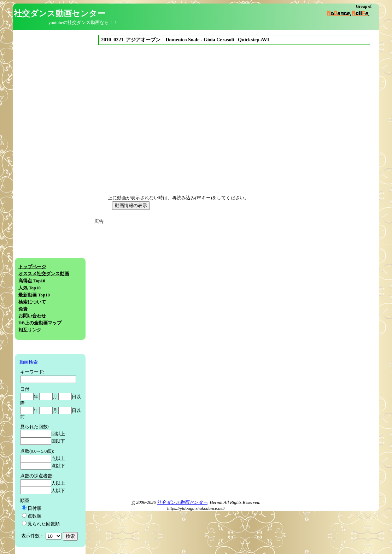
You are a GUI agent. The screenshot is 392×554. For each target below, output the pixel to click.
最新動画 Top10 (34, 295)
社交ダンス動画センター (182, 502)
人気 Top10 (30, 288)
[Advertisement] (161, 275)
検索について (32, 302)
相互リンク (30, 330)
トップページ (32, 267)
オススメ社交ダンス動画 (44, 274)
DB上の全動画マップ (40, 323)
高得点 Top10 (32, 281)
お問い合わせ (32, 316)
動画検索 (29, 362)
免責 (23, 309)
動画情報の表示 (131, 205)
